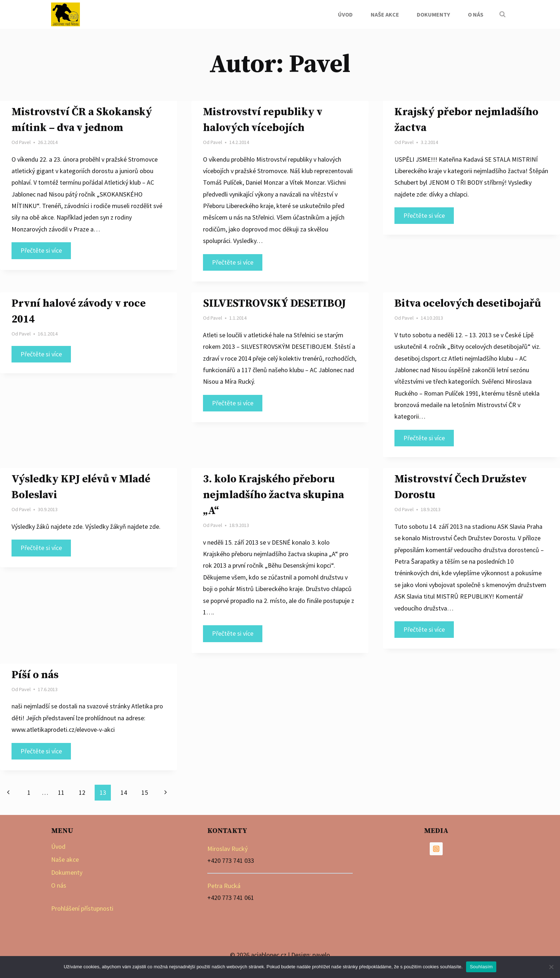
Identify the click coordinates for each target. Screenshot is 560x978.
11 (61, 792)
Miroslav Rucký (227, 849)
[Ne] (551, 967)
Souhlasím (481, 967)
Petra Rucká (224, 886)
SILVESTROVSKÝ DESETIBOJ (274, 303)
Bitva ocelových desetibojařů (468, 303)
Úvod (345, 14)
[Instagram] (436, 849)
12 (82, 792)
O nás (476, 14)
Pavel (25, 142)
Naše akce (385, 14)
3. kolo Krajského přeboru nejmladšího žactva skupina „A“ (274, 495)
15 (145, 792)
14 (124, 792)
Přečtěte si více (46, 252)
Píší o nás (35, 675)
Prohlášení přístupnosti (82, 908)
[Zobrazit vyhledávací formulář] (502, 14)
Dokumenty (433, 14)
